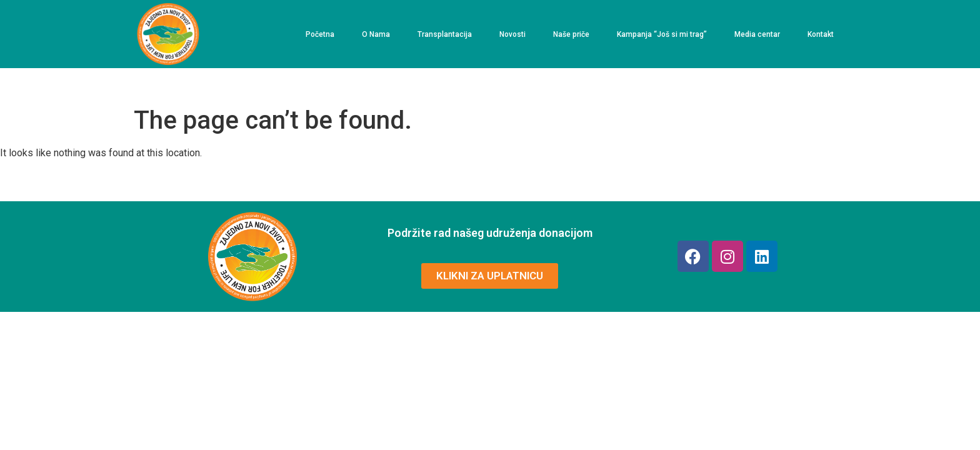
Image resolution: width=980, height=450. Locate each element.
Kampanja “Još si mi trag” (662, 34)
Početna (320, 34)
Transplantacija (445, 34)
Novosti (512, 34)
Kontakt (821, 34)
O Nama (376, 34)
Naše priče (571, 34)
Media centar (757, 34)
